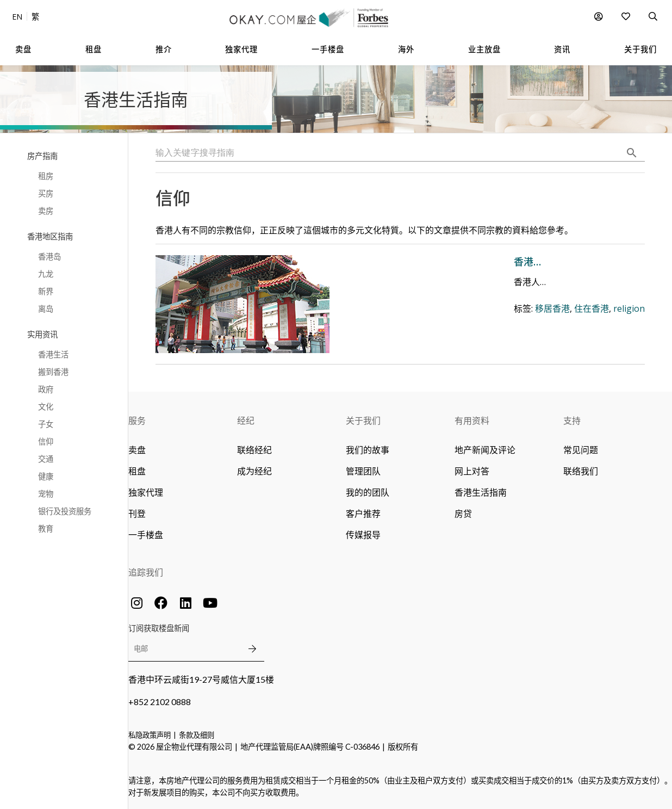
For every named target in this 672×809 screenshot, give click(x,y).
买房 (46, 193)
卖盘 (137, 450)
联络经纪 (254, 450)
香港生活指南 (481, 492)
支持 (572, 420)
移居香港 (379, 339)
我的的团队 (368, 492)
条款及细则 (197, 735)
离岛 (46, 309)
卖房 (46, 211)
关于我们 (363, 420)
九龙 (46, 274)
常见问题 (581, 450)
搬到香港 (53, 372)
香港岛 (49, 257)
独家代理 (146, 492)
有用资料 (472, 420)
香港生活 (53, 354)
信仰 (46, 441)
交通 (46, 459)
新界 (46, 291)
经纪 (246, 420)
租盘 (137, 471)
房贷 (463, 513)
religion (456, 339)
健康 (46, 476)
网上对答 (472, 471)
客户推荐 (363, 513)
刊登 (137, 513)
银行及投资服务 (65, 511)
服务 (137, 420)
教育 (46, 529)
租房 (46, 176)
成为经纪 (254, 471)
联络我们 (581, 471)
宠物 (46, 494)
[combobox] (400, 153)
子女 (46, 424)
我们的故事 (368, 450)
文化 (46, 407)
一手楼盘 (146, 535)
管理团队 (363, 471)
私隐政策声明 (150, 735)
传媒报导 (363, 535)
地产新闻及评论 (485, 450)
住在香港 (418, 339)
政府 (46, 389)
